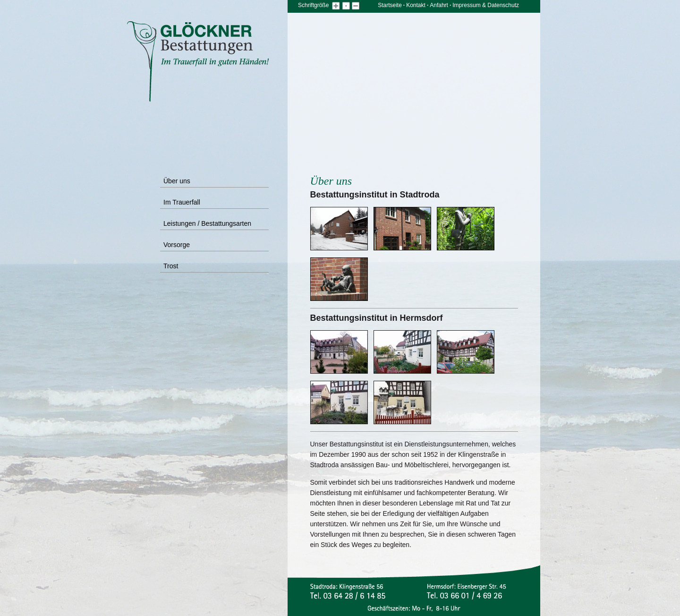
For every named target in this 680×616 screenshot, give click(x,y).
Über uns (177, 181)
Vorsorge (177, 245)
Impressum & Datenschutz (486, 5)
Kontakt (416, 5)
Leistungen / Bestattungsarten (207, 223)
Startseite (390, 5)
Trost (171, 266)
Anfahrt (439, 5)
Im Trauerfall (182, 202)
